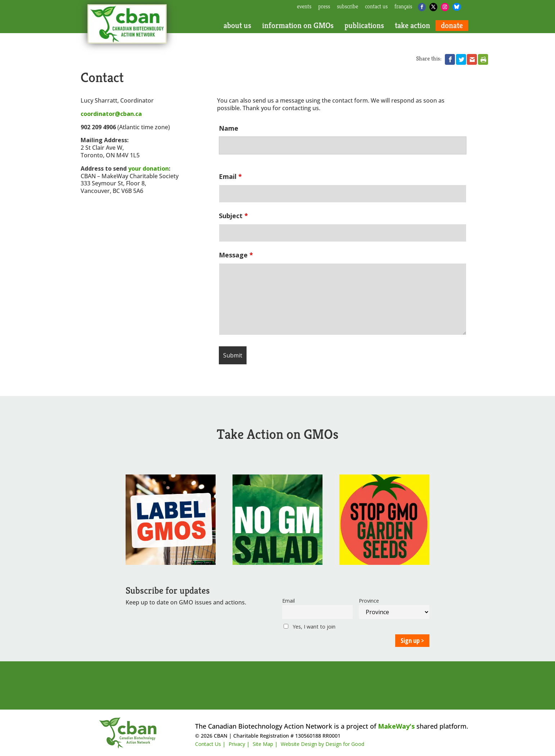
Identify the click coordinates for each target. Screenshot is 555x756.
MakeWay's (396, 726)
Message (236, 255)
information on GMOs (298, 26)
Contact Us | (210, 744)
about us (237, 26)
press (324, 7)
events (304, 7)
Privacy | (239, 744)
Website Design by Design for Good (322, 744)
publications (364, 26)
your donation (148, 168)
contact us (376, 7)
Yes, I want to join (310, 627)
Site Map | (265, 744)
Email (230, 176)
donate (452, 26)
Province (369, 601)
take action (412, 26)
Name (229, 128)
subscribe (348, 7)
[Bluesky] (457, 7)
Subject (233, 216)
